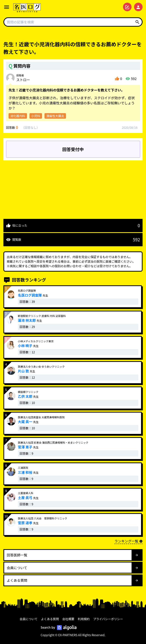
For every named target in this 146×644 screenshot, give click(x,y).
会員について (29, 619)
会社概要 (68, 619)
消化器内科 (18, 116)
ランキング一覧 (129, 541)
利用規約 (84, 619)
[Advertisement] (73, 187)
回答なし (31, 128)
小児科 (36, 116)
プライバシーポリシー (108, 619)
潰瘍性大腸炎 (55, 116)
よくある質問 (50, 619)
